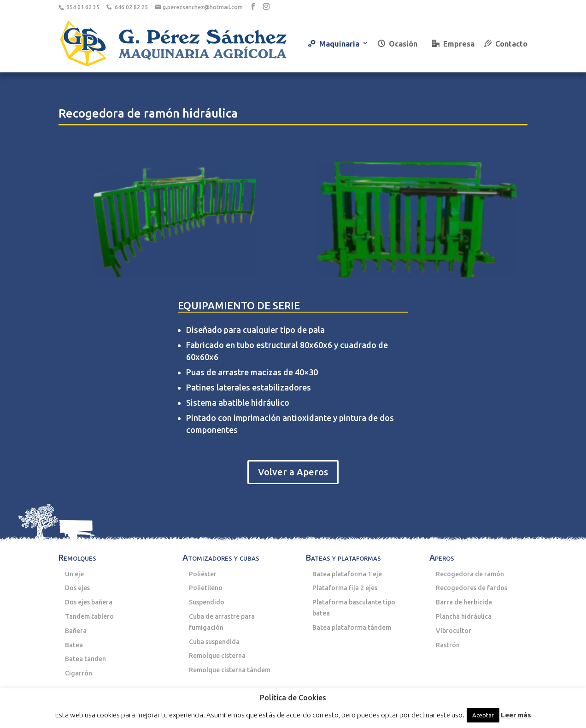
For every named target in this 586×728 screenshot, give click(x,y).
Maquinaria (334, 44)
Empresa (453, 44)
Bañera (76, 631)
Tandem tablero (89, 616)
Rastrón (448, 645)
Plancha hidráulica (464, 616)
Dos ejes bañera (89, 602)
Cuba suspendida (214, 642)
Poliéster (203, 574)
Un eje (74, 574)
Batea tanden (85, 659)
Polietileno (206, 588)
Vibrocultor (454, 631)
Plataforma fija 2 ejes (345, 588)
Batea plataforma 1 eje (347, 574)
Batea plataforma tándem (352, 627)
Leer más (516, 715)
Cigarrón (79, 673)
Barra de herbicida (464, 602)
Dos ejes (77, 588)
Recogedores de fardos (472, 588)
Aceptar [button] (483, 715)
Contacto (506, 44)
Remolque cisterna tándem (230, 670)
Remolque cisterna (217, 656)
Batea (74, 645)
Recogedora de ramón (470, 574)
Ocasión (398, 44)
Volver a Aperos (293, 472)
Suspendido (207, 602)
